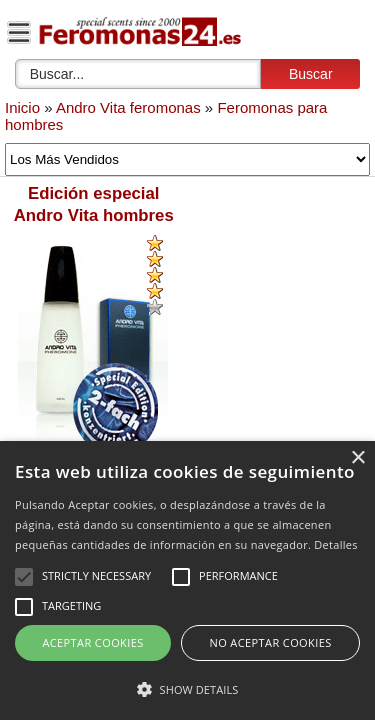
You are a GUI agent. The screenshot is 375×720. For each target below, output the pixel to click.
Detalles (336, 544)
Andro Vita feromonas (128, 107)
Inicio (22, 107)
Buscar (311, 74)
